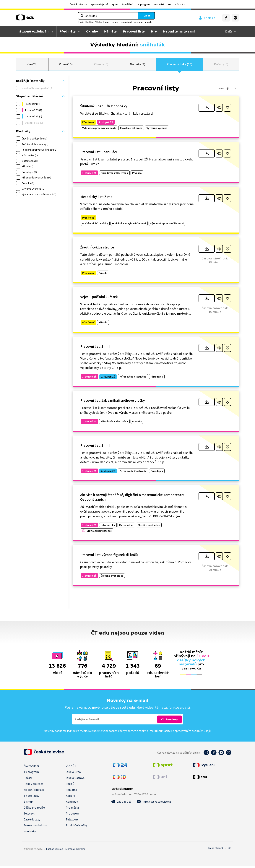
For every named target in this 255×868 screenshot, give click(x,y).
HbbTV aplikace (33, 785)
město (149, 22)
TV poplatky (31, 797)
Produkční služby (77, 827)
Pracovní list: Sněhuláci (99, 153)
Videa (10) (66, 65)
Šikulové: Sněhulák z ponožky (104, 107)
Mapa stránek (216, 850)
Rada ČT (71, 785)
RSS (229, 850)
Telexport (72, 821)
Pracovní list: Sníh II (96, 447)
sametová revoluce (132, 22)
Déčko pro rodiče (34, 809)
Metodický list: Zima (96, 198)
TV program (143, 4)
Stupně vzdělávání (34, 31)
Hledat (146, 16)
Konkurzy (72, 803)
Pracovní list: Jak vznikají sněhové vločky (113, 402)
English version (55, 851)
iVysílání (127, 4)
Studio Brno (73, 773)
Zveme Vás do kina (35, 827)
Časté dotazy (32, 821)
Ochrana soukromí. (75, 851)
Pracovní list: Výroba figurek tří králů (109, 556)
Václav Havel (102, 22)
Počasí (28, 779)
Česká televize (78, 4)
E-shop (28, 803)
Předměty (68, 31)
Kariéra (70, 797)
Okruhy (92, 31)
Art (169, 4)
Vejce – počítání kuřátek (99, 298)
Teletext (29, 815)
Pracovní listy (134, 31)
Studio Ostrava (75, 779)
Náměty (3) (138, 65)
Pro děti (159, 4)
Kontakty (30, 833)
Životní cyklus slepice (97, 249)
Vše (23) (32, 65)
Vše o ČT (180, 4)
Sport (115, 4)
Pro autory (73, 815)
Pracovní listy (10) (180, 65)
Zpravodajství (99, 4)
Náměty (111, 31)
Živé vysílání (31, 768)
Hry (154, 31)
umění (115, 22)
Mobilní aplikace (34, 791)
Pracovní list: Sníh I (95, 348)
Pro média (72, 809)
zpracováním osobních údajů (193, 732)
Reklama (71, 791)
